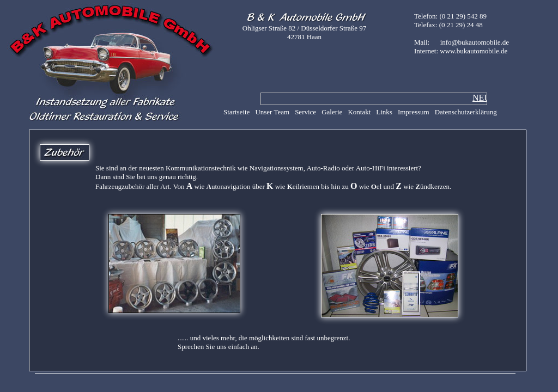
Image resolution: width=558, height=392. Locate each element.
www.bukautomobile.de (474, 51)
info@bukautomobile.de (475, 42)
